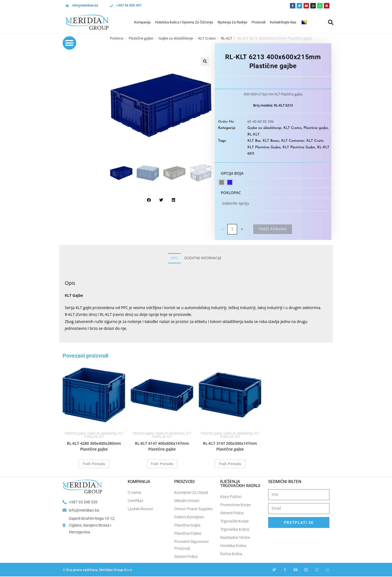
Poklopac (231, 193)
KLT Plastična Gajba (264, 147)
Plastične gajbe (141, 38)
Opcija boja (232, 173)
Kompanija (142, 22)
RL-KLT (254, 135)
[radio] (222, 182)
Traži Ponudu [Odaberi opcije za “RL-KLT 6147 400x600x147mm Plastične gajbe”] (162, 464)
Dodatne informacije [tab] (203, 258)
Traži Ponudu (273, 229)
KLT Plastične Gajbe (299, 147)
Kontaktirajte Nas (283, 22)
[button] (331, 22)
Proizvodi (258, 22)
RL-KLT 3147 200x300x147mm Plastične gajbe (230, 446)
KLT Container (293, 141)
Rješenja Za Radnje (232, 22)
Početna (117, 38)
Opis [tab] (174, 258)
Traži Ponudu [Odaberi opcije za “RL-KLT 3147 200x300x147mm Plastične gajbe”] (230, 464)
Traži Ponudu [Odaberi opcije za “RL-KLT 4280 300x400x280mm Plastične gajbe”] (94, 464)
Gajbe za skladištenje (176, 38)
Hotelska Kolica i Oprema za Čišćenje (184, 22)
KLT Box (254, 141)
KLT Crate (315, 141)
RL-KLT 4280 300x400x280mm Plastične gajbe (94, 446)
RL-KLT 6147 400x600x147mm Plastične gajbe (162, 446)
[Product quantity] (232, 229)
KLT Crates (207, 38)
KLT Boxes (271, 141)
